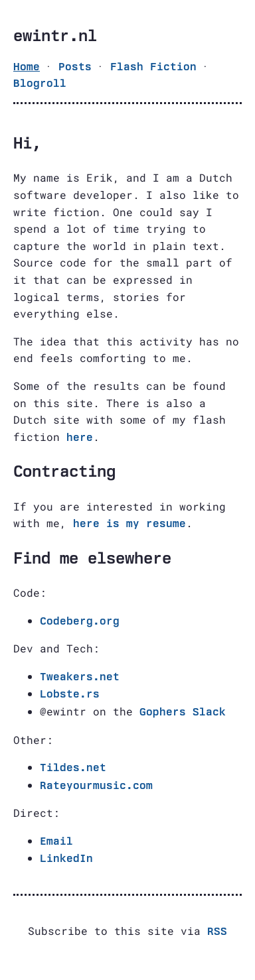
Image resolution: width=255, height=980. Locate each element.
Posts (75, 67)
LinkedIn (66, 858)
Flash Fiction (153, 67)
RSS (217, 931)
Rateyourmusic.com (96, 785)
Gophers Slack (183, 712)
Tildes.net (73, 767)
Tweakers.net (80, 677)
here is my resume (129, 523)
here (80, 437)
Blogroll (40, 83)
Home (27, 67)
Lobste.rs (70, 694)
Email (56, 841)
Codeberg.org (80, 621)
